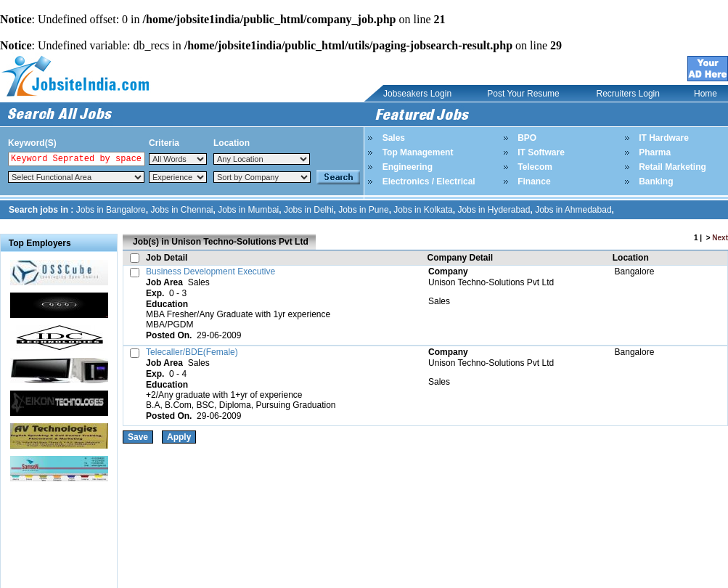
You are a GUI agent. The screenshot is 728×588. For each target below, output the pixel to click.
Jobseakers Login (417, 94)
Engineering (408, 167)
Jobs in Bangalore (111, 210)
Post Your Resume (523, 94)
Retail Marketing (672, 167)
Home (705, 94)
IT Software (541, 152)
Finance (534, 181)
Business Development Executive (210, 271)
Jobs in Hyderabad (494, 210)
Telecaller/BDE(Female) (192, 352)
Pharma (655, 152)
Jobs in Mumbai (248, 210)
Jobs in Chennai (181, 210)
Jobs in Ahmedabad (573, 210)
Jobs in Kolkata (423, 210)
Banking (656, 181)
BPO (527, 138)
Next (720, 238)
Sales (394, 138)
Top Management (418, 152)
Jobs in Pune (363, 210)
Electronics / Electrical (429, 181)
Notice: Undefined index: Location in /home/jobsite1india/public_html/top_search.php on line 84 (262, 159)
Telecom (535, 167)
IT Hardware (664, 138)
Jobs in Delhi (309, 210)
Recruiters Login (628, 94)
